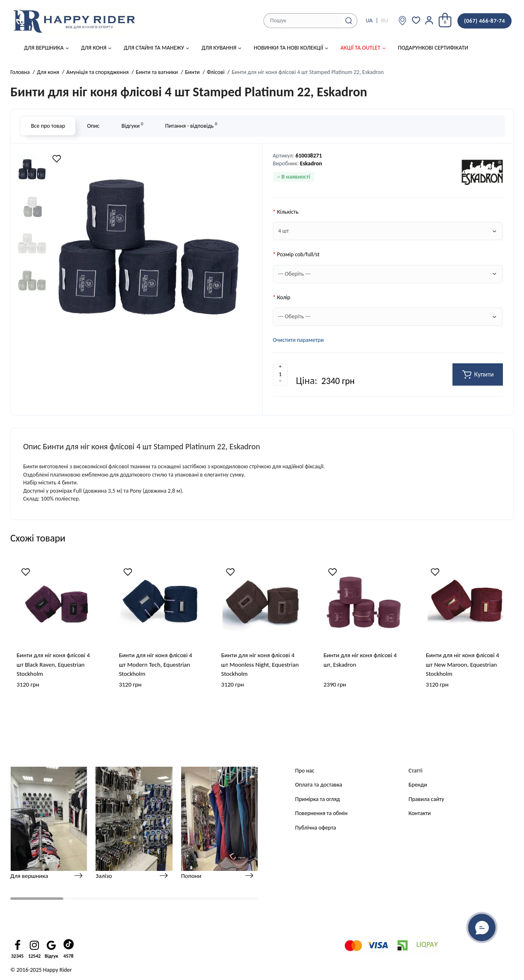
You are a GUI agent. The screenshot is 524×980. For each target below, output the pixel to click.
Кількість (288, 212)
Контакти (420, 813)
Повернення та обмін (322, 813)
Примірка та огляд (318, 799)
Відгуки (132, 125)
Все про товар (48, 126)
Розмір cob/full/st (298, 254)
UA (369, 20)
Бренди (418, 785)
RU (384, 20)
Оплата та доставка (319, 785)
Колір (284, 297)
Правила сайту (426, 799)
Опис (93, 126)
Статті (416, 771)
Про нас (305, 771)
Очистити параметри (298, 340)
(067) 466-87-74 (485, 21)
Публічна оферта (316, 828)
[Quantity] (280, 374)
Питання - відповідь (191, 125)
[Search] (349, 21)
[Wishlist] (57, 159)
